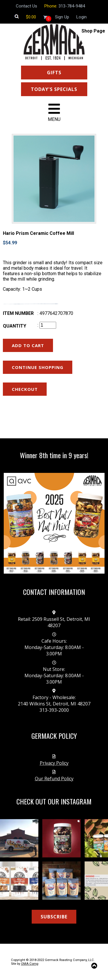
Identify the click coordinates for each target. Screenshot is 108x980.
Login (82, 17)
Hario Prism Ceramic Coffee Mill (38, 233)
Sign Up (62, 17)
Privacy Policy (54, 763)
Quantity (15, 326)
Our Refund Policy (54, 779)
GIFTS (54, 73)
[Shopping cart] (31, 17)
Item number (18, 313)
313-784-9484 (72, 6)
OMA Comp (30, 964)
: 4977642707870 (55, 313)
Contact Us (26, 6)
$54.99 (10, 243)
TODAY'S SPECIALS (54, 89)
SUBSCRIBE (54, 917)
